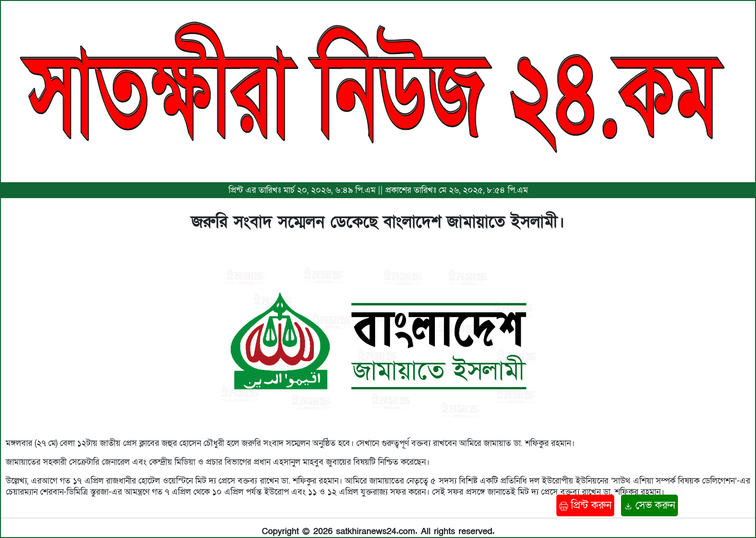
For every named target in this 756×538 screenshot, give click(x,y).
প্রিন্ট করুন (585, 505)
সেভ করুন (649, 505)
